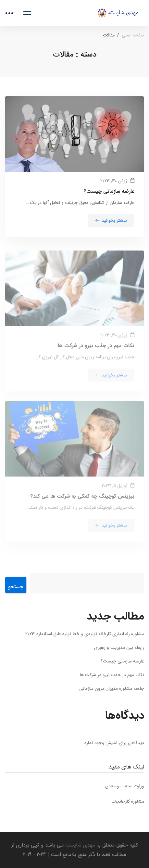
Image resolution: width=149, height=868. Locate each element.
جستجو (16, 587)
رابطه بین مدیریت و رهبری (119, 648)
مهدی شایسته (79, 845)
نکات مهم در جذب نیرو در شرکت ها (96, 350)
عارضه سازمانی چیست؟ (109, 192)
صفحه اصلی (133, 35)
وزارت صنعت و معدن (125, 786)
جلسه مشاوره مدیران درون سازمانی (112, 688)
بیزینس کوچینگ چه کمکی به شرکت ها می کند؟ (82, 500)
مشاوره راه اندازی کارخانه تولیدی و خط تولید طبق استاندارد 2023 (85, 634)
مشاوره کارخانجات (128, 801)
